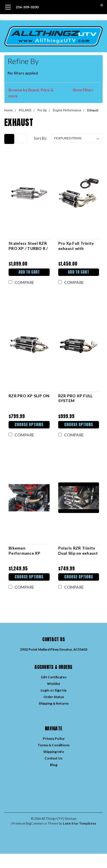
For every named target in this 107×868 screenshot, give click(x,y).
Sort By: (41, 138)
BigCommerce (37, 823)
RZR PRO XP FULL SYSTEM (75, 398)
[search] (78, 7)
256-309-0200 (27, 7)
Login (45, 690)
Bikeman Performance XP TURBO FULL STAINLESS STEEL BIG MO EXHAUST (27, 551)
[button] (53, 93)
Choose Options (29, 425)
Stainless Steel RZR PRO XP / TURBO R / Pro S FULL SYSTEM (28, 246)
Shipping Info (54, 752)
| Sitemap (70, 818)
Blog (54, 765)
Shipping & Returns (54, 703)
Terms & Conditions (54, 745)
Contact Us (53, 758)
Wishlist (54, 684)
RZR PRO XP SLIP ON (29, 396)
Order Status (54, 697)
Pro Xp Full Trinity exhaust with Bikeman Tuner (76, 246)
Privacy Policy (54, 738)
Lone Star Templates (79, 823)
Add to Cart (29, 272)
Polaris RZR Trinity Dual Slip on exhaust (78, 551)
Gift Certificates (54, 677)
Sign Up (60, 690)
